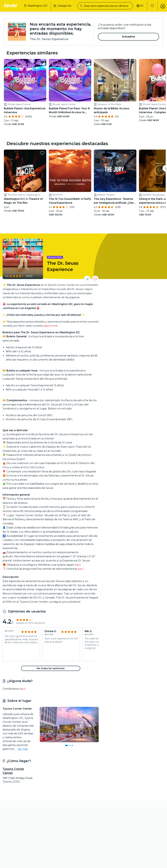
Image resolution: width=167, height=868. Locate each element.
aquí (78, 557)
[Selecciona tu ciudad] (36, 6)
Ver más (23, 741)
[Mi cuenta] (161, 6)
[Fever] (12, 5)
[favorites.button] (38, 62)
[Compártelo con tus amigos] (87, 271)
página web (50, 318)
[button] (51, 661)
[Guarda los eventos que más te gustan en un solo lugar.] (95, 271)
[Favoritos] (150, 6)
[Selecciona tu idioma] (138, 6)
